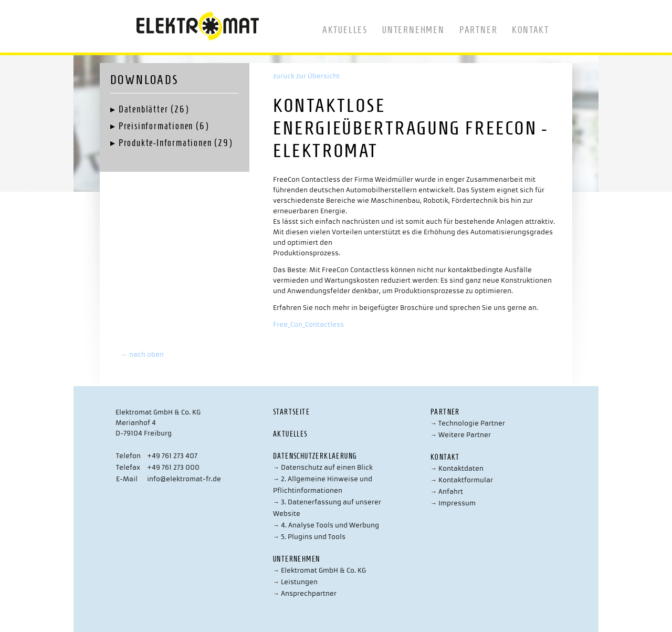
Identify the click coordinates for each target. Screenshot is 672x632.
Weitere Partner (461, 435)
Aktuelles (345, 30)
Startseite (291, 412)
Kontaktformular (462, 480)
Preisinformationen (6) (164, 126)
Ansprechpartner (305, 593)
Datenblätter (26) (154, 109)
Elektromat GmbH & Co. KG (319, 570)
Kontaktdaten (457, 468)
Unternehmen (413, 30)
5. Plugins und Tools (309, 537)
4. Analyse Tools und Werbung (326, 525)
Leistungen (295, 582)
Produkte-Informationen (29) (176, 143)
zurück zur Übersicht (306, 76)
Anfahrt (447, 491)
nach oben (142, 354)
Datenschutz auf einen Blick (323, 467)
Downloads (144, 80)
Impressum (453, 503)
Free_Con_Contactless (308, 324)
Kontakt (531, 30)
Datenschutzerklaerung (315, 456)
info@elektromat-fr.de (184, 479)
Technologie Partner (468, 423)
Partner (479, 30)
